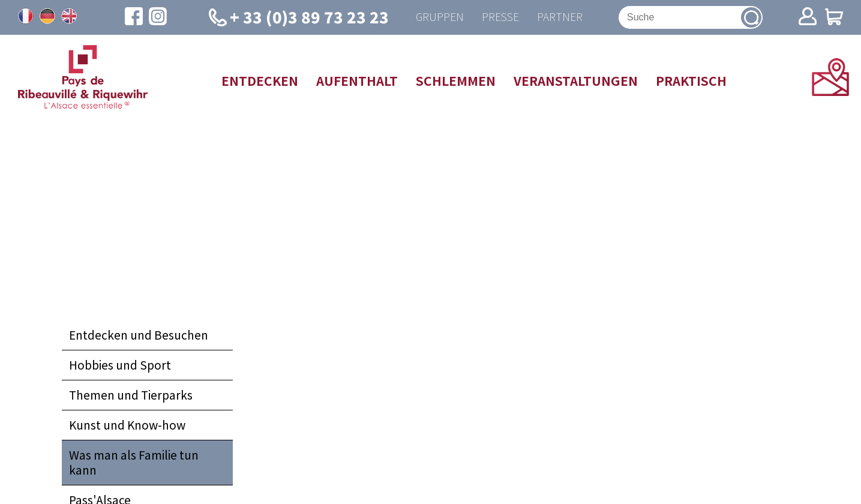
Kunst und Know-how (127, 425)
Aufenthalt (357, 80)
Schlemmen (456, 80)
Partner (560, 17)
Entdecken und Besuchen (139, 335)
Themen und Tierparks (131, 395)
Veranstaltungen (576, 80)
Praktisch (691, 80)
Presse (500, 17)
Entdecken (260, 80)
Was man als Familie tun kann (134, 462)
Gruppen (440, 17)
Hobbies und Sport (120, 365)
